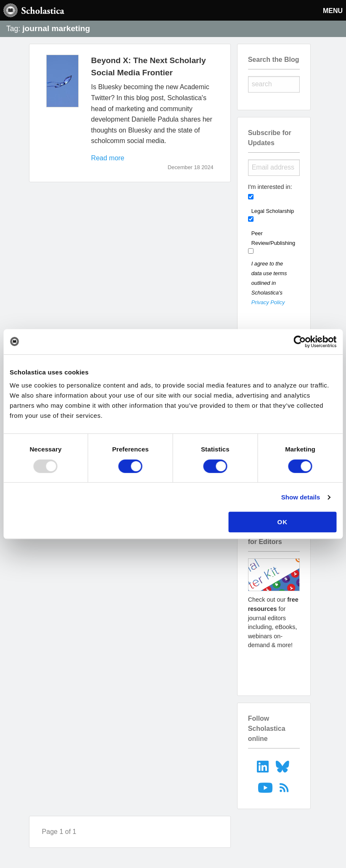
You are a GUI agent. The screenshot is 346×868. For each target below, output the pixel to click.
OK (283, 522)
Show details (301, 497)
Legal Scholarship (273, 211)
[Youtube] (266, 787)
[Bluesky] (284, 766)
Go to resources (274, 668)
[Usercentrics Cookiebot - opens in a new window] (300, 342)
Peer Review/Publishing (273, 238)
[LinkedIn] (264, 766)
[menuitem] (264, 766)
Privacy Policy (268, 302)
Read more (108, 158)
